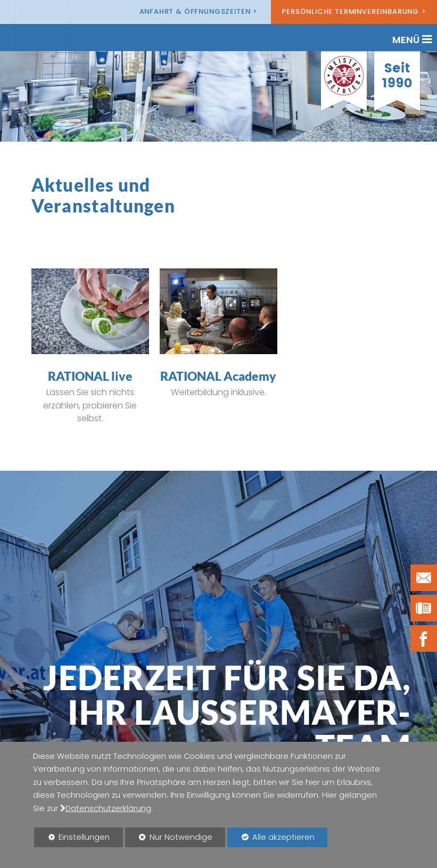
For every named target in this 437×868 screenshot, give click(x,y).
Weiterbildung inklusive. (218, 392)
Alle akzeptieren (271, 837)
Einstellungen (72, 839)
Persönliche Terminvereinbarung (350, 11)
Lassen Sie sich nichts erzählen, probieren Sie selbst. (90, 405)
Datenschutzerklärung (108, 808)
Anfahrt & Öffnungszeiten (195, 11)
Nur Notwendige (169, 839)
